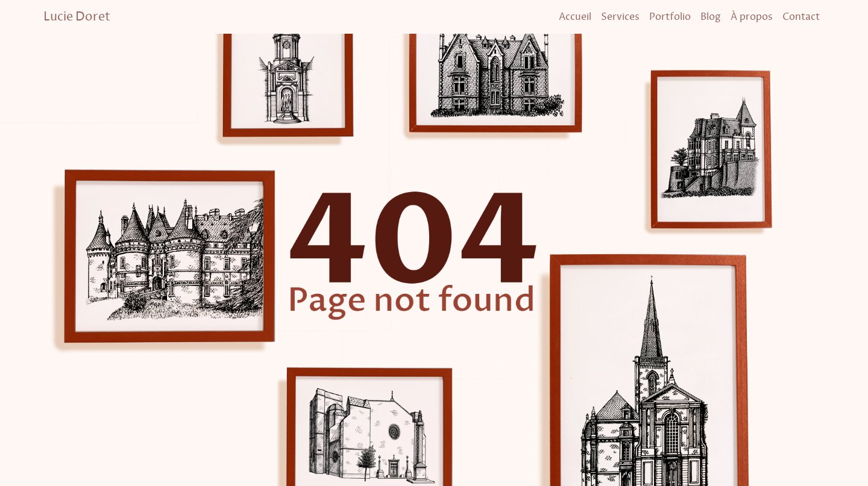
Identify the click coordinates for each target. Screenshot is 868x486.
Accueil (575, 17)
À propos (752, 17)
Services (620, 17)
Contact (801, 17)
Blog (711, 17)
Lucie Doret (77, 17)
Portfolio (670, 17)
